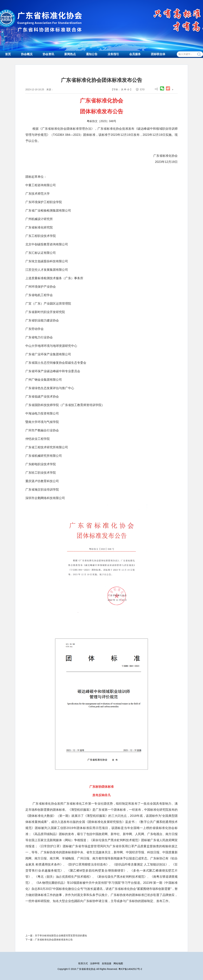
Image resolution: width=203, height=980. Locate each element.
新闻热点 (70, 54)
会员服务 (135, 54)
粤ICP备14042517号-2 (130, 969)
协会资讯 (48, 54)
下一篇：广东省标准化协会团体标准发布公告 (49, 940)
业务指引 (113, 54)
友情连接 (107, 963)
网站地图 (118, 963)
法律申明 (95, 963)
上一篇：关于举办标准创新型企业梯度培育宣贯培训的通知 (56, 936)
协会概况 (27, 54)
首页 (8, 54)
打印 (142, 89)
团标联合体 (158, 54)
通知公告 (92, 54)
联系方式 (83, 963)
